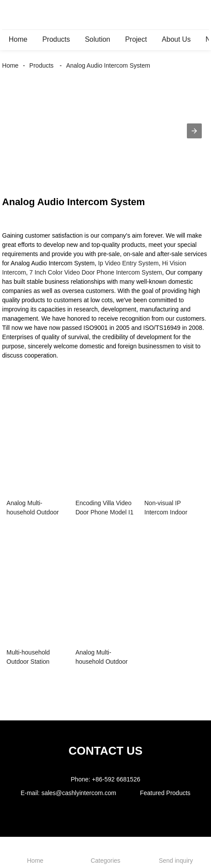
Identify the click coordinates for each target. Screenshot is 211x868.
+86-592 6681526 (116, 779)
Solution (97, 39)
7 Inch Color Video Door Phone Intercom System (96, 272)
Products (56, 39)
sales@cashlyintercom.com (79, 793)
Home (18, 39)
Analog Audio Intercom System (108, 65)
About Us (176, 39)
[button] (194, 131)
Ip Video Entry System (128, 263)
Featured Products (165, 793)
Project (136, 39)
